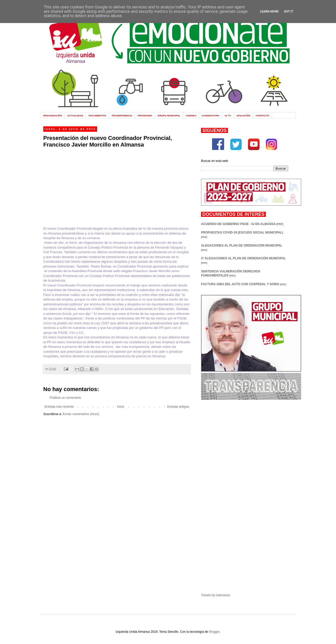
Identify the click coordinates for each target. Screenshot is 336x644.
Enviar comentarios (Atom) (81, 414)
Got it (288, 12)
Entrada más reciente (59, 407)
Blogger (214, 632)
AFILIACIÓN (243, 115)
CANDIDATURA (210, 115)
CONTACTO (262, 115)
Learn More (269, 12)
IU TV (228, 115)
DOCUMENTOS (97, 115)
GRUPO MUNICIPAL (169, 115)
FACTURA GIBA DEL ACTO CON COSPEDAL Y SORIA (244, 284)
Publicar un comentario (65, 398)
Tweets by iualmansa (215, 595)
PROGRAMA (145, 115)
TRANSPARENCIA (122, 115)
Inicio (121, 407)
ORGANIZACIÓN (52, 115)
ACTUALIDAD (75, 115)
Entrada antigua (178, 407)
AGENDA (191, 115)
